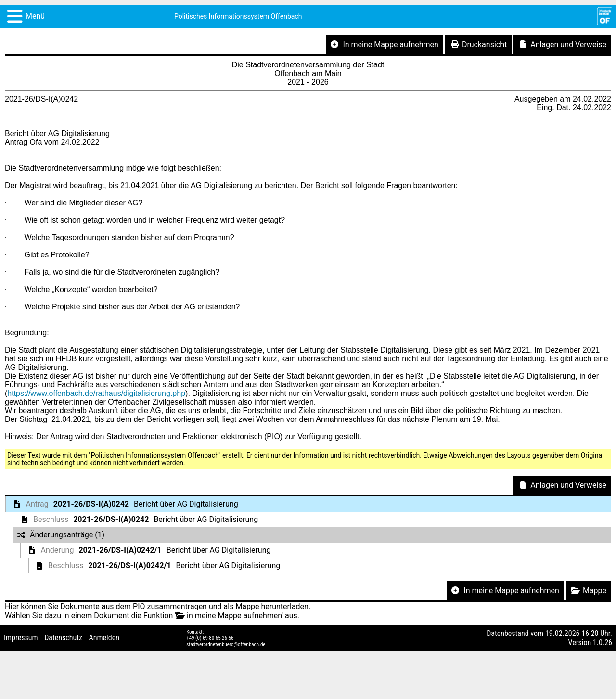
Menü (35, 16)
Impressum (21, 638)
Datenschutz (63, 638)
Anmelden (104, 638)
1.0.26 (603, 642)
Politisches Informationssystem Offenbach (238, 16)
